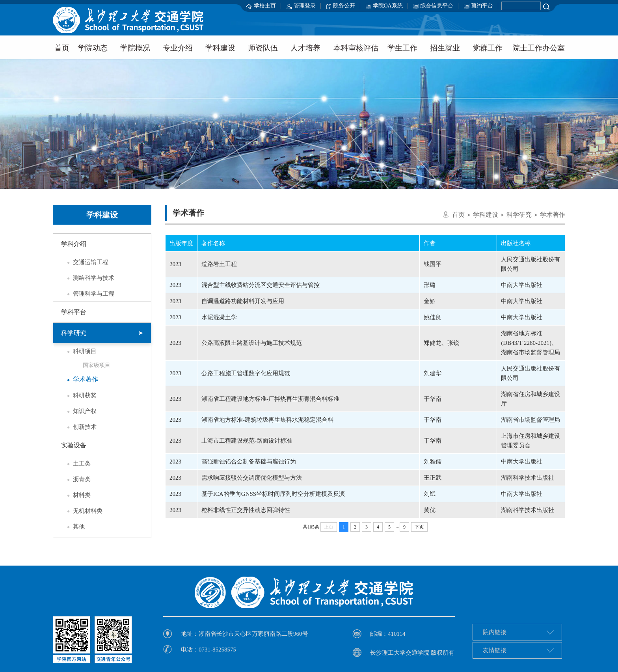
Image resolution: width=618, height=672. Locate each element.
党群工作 (488, 48)
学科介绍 (74, 244)
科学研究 (102, 333)
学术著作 (80, 380)
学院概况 (135, 48)
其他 (73, 527)
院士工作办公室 (539, 48)
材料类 (76, 495)
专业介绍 (178, 48)
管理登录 (305, 6)
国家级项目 (97, 365)
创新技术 (79, 427)
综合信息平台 (437, 6)
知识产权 (79, 411)
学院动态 (93, 48)
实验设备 (74, 445)
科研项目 (79, 351)
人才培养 (305, 48)
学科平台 (74, 312)
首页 (62, 48)
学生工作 (402, 48)
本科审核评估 (356, 48)
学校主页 (265, 6)
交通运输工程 (85, 262)
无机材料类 (82, 511)
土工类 (76, 464)
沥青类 (76, 479)
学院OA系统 (388, 6)
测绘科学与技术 (88, 278)
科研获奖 (79, 395)
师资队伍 (263, 48)
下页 (419, 527)
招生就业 (445, 48)
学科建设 (220, 48)
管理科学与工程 (88, 294)
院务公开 (344, 6)
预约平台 (482, 6)
